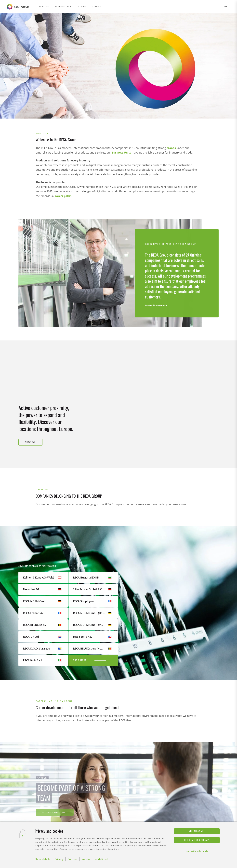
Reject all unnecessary (197, 840)
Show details (42, 859)
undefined (101, 859)
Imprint (86, 859)
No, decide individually (197, 851)
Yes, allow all (197, 831)
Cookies (72, 859)
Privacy (59, 859)
